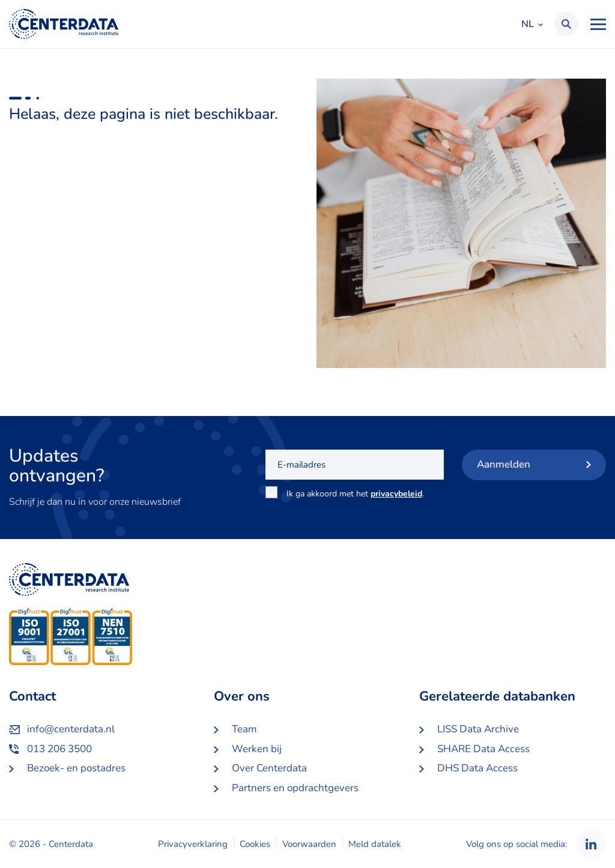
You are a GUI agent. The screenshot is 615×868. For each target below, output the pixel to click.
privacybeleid (396, 494)
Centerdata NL (64, 24)
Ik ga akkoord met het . (357, 493)
